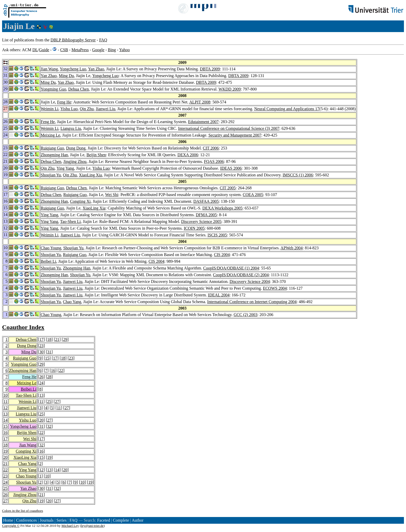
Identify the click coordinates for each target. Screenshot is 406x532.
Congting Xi (80, 201)
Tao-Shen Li (70, 222)
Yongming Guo (53, 89)
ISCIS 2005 (217, 235)
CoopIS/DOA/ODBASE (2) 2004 (241, 275)
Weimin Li (49, 109)
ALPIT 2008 (200, 102)
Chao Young (51, 248)
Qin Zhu (87, 109)
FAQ (103, 40)
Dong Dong (76, 148)
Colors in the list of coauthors (23, 511)
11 (6, 402)
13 (41, 395)
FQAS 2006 (214, 162)
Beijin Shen (96, 155)
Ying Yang (65, 168)
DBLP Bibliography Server (73, 40)
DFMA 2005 (206, 215)
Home (8, 520)
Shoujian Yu (51, 175)
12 (5, 408)
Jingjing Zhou (75, 162)
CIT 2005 (228, 188)
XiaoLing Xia (90, 175)
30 (41, 352)
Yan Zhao (96, 69)
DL (35, 50)
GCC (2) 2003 (245, 315)
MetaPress (80, 50)
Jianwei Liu (106, 109)
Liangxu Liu (71, 128)
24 (41, 383)
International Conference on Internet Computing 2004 (252, 302)
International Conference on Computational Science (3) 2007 (229, 128)
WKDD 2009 (230, 89)
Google (98, 50)
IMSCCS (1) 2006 (298, 175)
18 (49, 339)
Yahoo (124, 50)
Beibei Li (48, 261)
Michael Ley (70, 526)
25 (49, 402)
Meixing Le (50, 135)
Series (61, 520)
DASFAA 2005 (206, 201)
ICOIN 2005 (194, 228)
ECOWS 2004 (275, 288)
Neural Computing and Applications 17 (287, 109)
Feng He (64, 102)
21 (57, 339)
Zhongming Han (54, 155)
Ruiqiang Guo (52, 148)
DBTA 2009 (210, 69)
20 (41, 420)
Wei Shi (112, 195)
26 (41, 377)
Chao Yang (72, 302)
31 (49, 352)
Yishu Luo (69, 109)
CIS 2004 (222, 255)
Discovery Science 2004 (250, 282)
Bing (112, 50)
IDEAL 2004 (219, 295)
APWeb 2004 (291, 248)
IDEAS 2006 (231, 168)
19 (5, 451)
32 (49, 426)
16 (53, 370)
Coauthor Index (23, 327)
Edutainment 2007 (203, 122)
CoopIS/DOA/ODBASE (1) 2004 (231, 268)
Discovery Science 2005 (201, 222)
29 (65, 339)
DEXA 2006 (188, 155)
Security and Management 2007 (235, 135)
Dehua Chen (78, 89)
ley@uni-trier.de (92, 526)
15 (47, 358)
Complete (121, 520)
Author (138, 520)
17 (41, 339)
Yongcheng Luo (73, 69)
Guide (44, 50)
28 (49, 377)
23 (41, 346)
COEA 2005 (253, 195)
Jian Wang (49, 69)
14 (5, 420)
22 (61, 370)
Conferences (26, 520)
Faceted (104, 520)
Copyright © (11, 526)
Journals (46, 520)
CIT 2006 (211, 148)
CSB (64, 50)
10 (5, 395)
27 (57, 402)
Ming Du (66, 76)
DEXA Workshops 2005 (223, 208)
